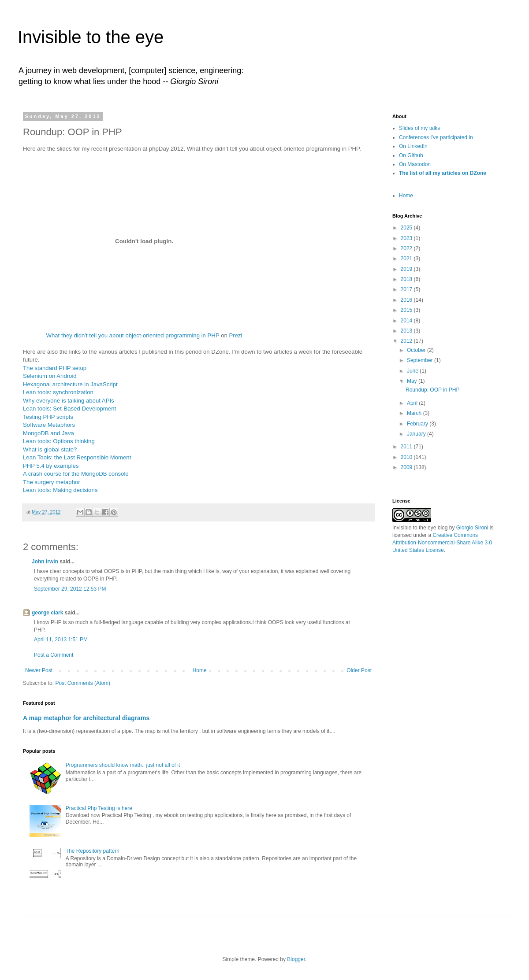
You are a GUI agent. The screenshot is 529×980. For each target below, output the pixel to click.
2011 (407, 447)
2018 (407, 279)
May (413, 381)
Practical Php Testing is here (99, 808)
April (413, 403)
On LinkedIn (413, 146)
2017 (407, 289)
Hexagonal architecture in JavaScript (70, 384)
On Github (411, 155)
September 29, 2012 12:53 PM (70, 589)
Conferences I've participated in (436, 137)
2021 (407, 259)
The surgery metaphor (52, 482)
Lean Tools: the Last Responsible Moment (77, 457)
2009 (407, 467)
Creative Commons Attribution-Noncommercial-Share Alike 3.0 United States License (442, 543)
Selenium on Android (50, 376)
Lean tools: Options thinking (59, 441)
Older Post (359, 670)
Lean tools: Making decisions (60, 490)
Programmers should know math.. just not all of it (123, 765)
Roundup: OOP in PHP (433, 390)
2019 (407, 269)
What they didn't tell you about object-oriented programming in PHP (132, 335)
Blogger (296, 959)
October (417, 350)
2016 (407, 300)
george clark (47, 613)
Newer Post (39, 670)
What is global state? (50, 449)
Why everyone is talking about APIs (69, 401)
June (413, 371)
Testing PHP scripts (48, 417)
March (415, 413)
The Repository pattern (93, 851)
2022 (407, 248)
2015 (407, 310)
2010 (407, 457)
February (418, 424)
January (417, 434)
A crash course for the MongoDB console (76, 474)
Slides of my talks (419, 128)
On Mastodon (415, 164)
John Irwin (45, 562)
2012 (407, 341)
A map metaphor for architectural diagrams (86, 718)
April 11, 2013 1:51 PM (61, 640)
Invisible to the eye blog (420, 528)
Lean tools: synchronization (58, 392)
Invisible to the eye (91, 37)
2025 (407, 228)
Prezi (235, 335)
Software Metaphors (49, 425)
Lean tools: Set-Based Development (69, 409)
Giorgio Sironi (472, 528)
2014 (407, 321)
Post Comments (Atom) (83, 683)
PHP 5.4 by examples (51, 466)
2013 (407, 331)
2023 (407, 238)
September (421, 360)
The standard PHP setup (55, 368)
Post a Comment (54, 655)
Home (200, 670)
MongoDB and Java (48, 433)
